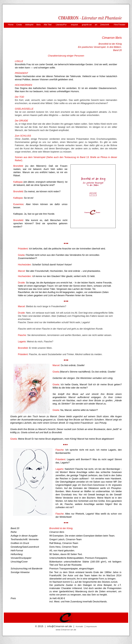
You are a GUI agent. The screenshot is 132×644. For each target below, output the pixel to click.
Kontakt (79, 626)
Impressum (92, 626)
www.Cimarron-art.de (66, 630)
